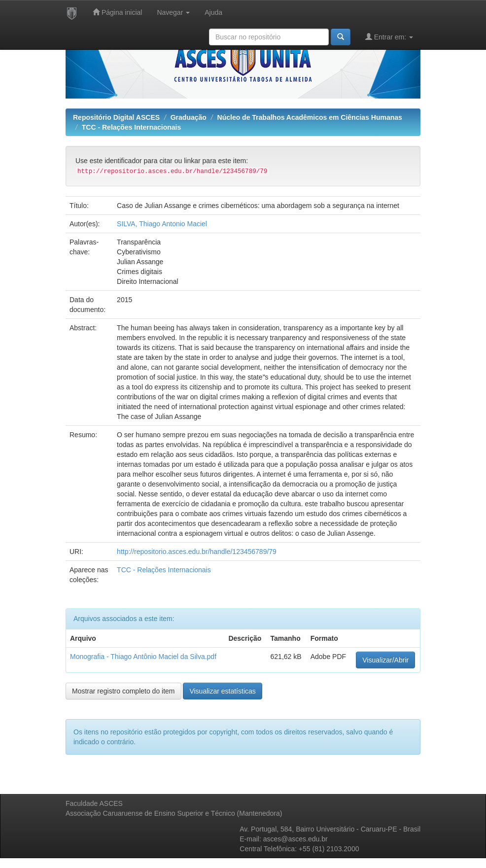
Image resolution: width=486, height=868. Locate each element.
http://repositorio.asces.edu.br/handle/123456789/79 (197, 552)
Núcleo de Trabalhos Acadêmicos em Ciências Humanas (310, 117)
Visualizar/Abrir (385, 660)
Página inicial (117, 12)
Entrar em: (389, 37)
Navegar (173, 12)
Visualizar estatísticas (222, 691)
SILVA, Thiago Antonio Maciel (162, 224)
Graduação (189, 117)
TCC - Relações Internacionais (132, 127)
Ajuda (213, 12)
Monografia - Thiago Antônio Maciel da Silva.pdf (143, 657)
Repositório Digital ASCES (116, 117)
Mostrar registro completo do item (123, 691)
